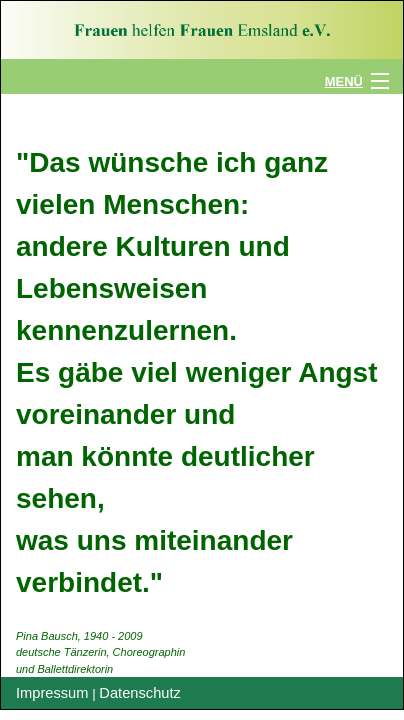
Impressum (52, 693)
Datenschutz (139, 693)
